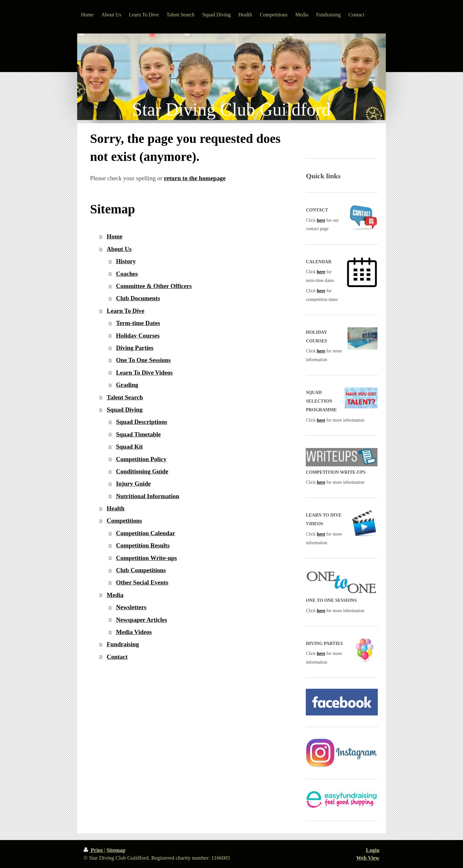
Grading (127, 385)
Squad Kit (130, 447)
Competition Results (143, 545)
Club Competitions (141, 570)
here (321, 220)
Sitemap (116, 850)
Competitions (124, 521)
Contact (117, 657)
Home (115, 236)
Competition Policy (141, 459)
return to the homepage (195, 178)
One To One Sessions (143, 360)
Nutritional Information (148, 496)
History (126, 261)
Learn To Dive (126, 311)
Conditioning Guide (142, 471)
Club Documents (138, 298)
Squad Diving (125, 410)
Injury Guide (133, 484)
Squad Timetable (139, 434)
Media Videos (134, 632)
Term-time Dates (138, 323)
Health (116, 508)
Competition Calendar (146, 533)
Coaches (127, 274)
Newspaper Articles (142, 620)
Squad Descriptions (142, 422)
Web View (368, 858)
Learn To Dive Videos (144, 373)
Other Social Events (142, 582)
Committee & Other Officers (154, 286)
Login (373, 850)
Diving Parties (135, 348)
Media (115, 595)
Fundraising (123, 644)
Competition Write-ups (147, 558)
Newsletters (131, 607)
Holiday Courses (138, 336)
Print (94, 850)
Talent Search (125, 397)
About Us (119, 249)
